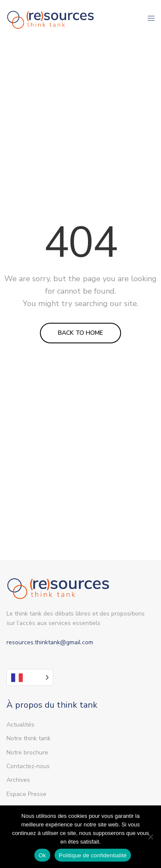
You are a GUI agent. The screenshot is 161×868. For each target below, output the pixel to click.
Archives (18, 780)
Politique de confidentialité (93, 855)
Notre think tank (29, 738)
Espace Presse (26, 794)
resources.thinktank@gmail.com (50, 642)
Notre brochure (27, 752)
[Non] (150, 837)
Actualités (20, 725)
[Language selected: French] (30, 677)
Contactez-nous (28, 766)
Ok (42, 855)
